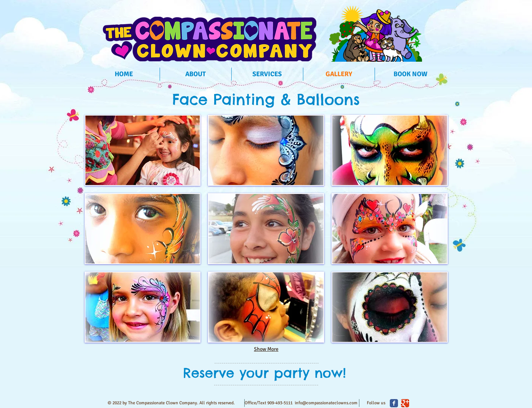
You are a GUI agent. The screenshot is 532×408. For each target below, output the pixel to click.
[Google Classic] (405, 403)
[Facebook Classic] (394, 403)
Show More (266, 349)
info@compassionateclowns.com (326, 403)
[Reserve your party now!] (265, 373)
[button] (143, 150)
